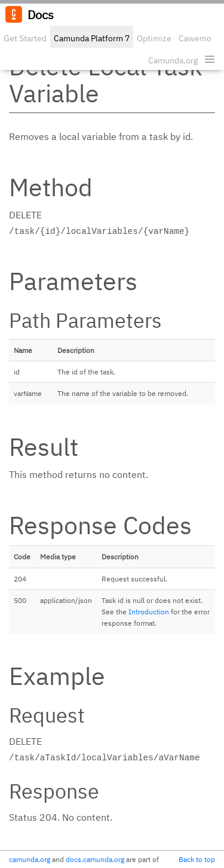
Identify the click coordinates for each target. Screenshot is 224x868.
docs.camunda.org (95, 859)
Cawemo (195, 38)
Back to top (197, 859)
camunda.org (30, 859)
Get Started (25, 38)
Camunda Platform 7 (92, 38)
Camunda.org (173, 60)
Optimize (154, 38)
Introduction (149, 612)
